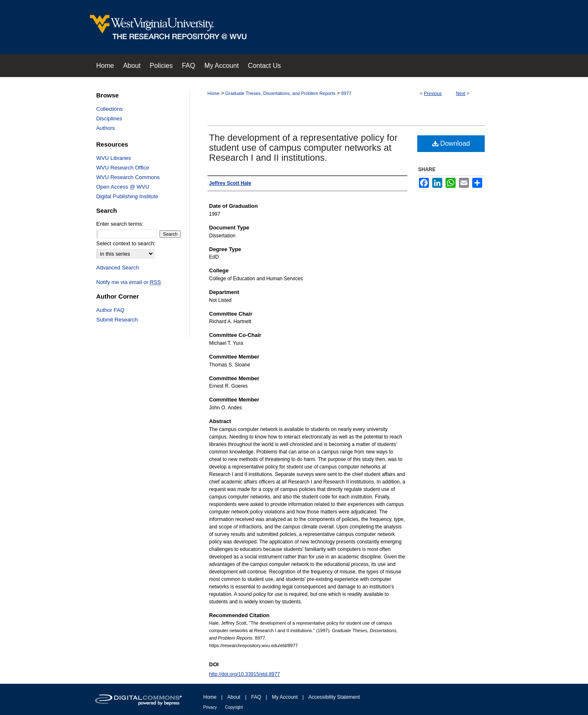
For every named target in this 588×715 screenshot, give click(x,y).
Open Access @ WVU (123, 187)
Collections (110, 109)
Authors (106, 128)
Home (213, 93)
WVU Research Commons (128, 177)
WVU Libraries (114, 158)
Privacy (210, 707)
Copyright (234, 707)
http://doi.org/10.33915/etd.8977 (244, 674)
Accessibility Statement (334, 697)
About (234, 697)
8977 (346, 93)
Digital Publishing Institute (127, 196)
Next (461, 93)
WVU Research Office (123, 168)
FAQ (256, 697)
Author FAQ (110, 310)
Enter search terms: (120, 224)
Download (451, 143)
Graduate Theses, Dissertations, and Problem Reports (280, 93)
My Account (285, 697)
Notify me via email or (128, 282)
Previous (433, 93)
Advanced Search (118, 268)
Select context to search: (126, 243)
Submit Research (117, 320)
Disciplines (109, 118)
